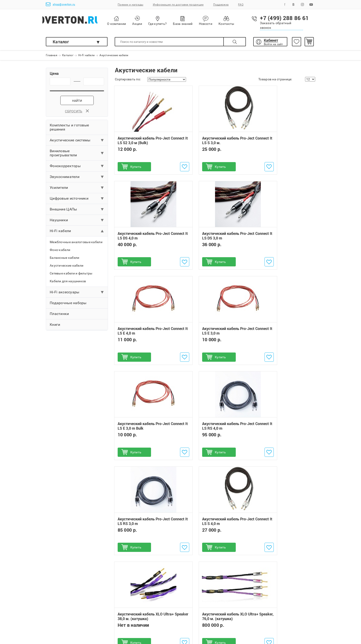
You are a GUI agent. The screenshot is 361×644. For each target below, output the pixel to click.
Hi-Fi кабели (86, 55)
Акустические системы (70, 142)
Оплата (52, 605)
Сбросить (77, 113)
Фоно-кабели (60, 251)
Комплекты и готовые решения (69, 129)
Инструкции (117, 626)
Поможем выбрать (61, 619)
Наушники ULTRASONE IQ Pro (213, 512)
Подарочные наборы (68, 305)
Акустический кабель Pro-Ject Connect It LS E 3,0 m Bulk (144, 333)
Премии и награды (130, 5)
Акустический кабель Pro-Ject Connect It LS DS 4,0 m (283, 142)
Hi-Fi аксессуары (64, 294)
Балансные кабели (64, 259)
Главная (52, 55)
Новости (216, 21)
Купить (137, 168)
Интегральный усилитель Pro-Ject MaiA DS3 (282, 512)
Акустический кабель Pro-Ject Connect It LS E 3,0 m (283, 237)
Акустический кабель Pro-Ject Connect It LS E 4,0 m (214, 237)
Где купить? (168, 21)
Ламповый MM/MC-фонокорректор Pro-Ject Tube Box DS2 (215, 491)
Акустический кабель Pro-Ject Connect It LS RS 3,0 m (283, 333)
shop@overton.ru (60, 4)
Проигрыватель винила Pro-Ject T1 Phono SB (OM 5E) (144, 491)
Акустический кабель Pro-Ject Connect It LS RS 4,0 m (214, 333)
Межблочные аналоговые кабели (76, 244)
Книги (55, 326)
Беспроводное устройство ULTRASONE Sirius (212, 533)
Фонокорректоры (65, 168)
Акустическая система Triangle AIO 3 (284, 491)
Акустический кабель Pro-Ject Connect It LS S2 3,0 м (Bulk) (144, 142)
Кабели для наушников (68, 283)
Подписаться (291, 567)
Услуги (113, 619)
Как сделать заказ (60, 598)
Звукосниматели (65, 178)
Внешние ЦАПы (63, 211)
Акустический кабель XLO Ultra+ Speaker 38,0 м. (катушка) (210, 430)
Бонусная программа (125, 612)
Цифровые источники (69, 200)
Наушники (59, 222)
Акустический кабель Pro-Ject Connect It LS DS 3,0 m (144, 237)
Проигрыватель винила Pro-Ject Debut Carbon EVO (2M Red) (143, 512)
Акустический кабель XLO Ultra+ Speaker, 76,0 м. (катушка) (279, 430)
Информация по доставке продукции (178, 5)
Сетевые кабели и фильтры (71, 275)
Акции (148, 21)
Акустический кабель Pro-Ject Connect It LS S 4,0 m (144, 428)
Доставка (54, 612)
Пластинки (59, 315)
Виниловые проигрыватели (63, 155)
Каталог (61, 42)
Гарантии (115, 598)
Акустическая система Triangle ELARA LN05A (280, 533)
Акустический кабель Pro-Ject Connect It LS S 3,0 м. (214, 142)
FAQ (241, 5)
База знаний (193, 21)
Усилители (59, 189)
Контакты (237, 21)
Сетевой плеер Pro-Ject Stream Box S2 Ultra (144, 533)
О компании (127, 21)
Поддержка (221, 5)
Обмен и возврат (121, 605)
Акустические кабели (67, 267)
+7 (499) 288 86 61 (205, 598)
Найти (77, 102)
